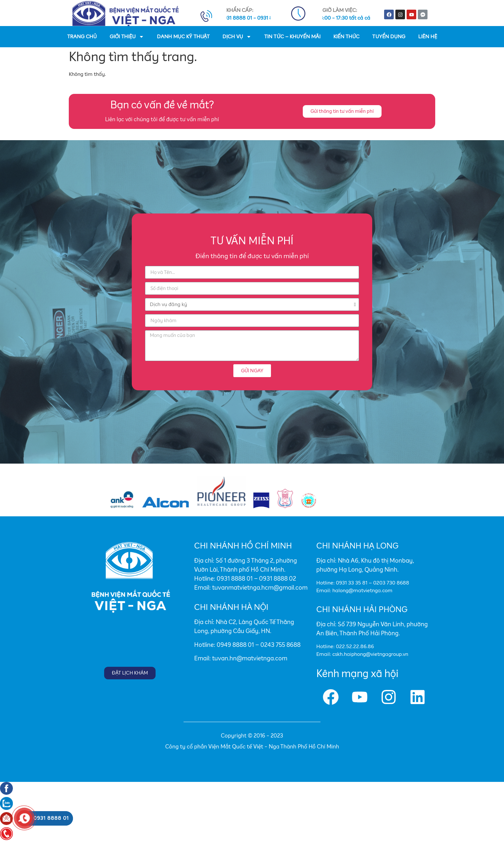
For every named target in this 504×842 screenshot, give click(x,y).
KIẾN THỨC (346, 37)
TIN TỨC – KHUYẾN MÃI (292, 37)
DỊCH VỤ (237, 37)
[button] (342, 111)
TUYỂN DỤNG (389, 37)
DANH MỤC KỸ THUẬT (183, 37)
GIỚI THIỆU (127, 37)
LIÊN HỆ (428, 37)
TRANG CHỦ (82, 37)
